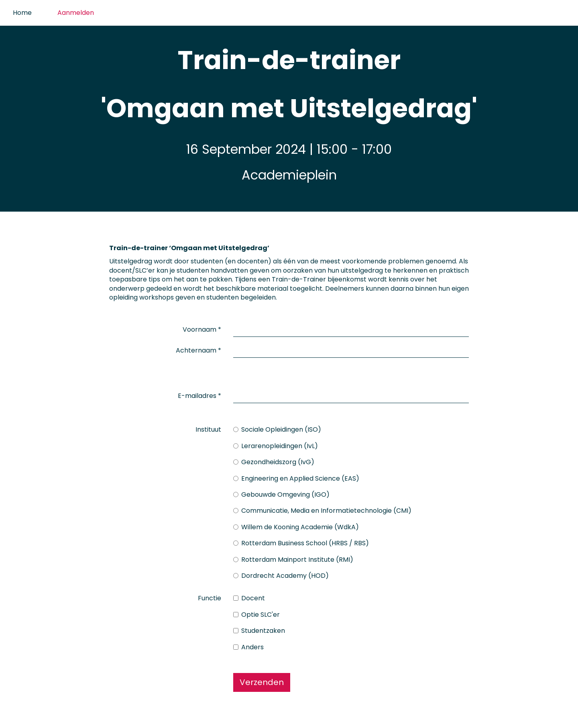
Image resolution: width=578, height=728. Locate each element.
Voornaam (202, 326)
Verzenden (262, 667)
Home (22, 13)
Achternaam (198, 347)
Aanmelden (76, 13)
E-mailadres (199, 381)
